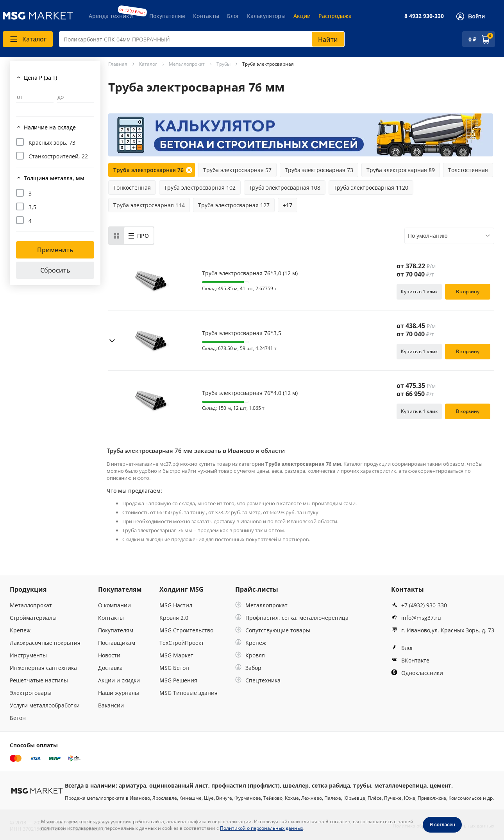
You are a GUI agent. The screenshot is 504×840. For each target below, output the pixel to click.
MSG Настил (176, 605)
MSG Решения (178, 680)
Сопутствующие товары (273, 630)
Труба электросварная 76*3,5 (242, 333)
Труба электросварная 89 (401, 170)
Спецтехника (258, 680)
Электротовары (31, 693)
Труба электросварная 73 (319, 170)
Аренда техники (111, 16)
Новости (109, 655)
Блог (233, 16)
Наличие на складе (50, 127)
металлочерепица (400, 785)
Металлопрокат (31, 605)
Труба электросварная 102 (200, 188)
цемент (441, 785)
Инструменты (28, 655)
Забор (248, 668)
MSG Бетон (174, 668)
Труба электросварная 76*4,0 (250, 393)
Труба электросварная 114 (149, 205)
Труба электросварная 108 (285, 188)
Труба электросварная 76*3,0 (250, 273)
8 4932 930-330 (424, 16)
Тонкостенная (132, 188)
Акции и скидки (119, 680)
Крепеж (20, 630)
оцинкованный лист (179, 785)
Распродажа (335, 16)
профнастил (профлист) (246, 785)
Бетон (18, 718)
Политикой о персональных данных (262, 828)
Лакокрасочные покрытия (45, 643)
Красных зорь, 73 (52, 143)
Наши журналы (119, 693)
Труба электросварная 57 (237, 170)
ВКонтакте (410, 660)
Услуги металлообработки (45, 705)
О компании (114, 605)
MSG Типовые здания (189, 693)
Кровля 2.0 (174, 618)
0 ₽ (472, 39)
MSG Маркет (176, 655)
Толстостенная (468, 170)
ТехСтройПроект (182, 643)
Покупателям (167, 16)
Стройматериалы (33, 618)
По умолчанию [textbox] (428, 236)
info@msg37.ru (416, 618)
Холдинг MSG (181, 589)
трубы (362, 785)
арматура (132, 785)
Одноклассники (417, 673)
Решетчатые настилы (39, 680)
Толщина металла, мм (54, 178)
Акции (302, 16)
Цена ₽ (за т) (40, 78)
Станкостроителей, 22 (58, 156)
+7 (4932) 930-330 (419, 605)
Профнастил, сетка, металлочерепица (292, 618)
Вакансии (111, 705)
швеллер (296, 785)
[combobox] (202, 39)
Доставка (110, 668)
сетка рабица (331, 785)
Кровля (250, 655)
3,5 (32, 207)
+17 (288, 205)
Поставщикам (117, 643)
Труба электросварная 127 (234, 205)
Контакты (206, 16)
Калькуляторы (266, 16)
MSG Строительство (186, 630)
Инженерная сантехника (43, 668)
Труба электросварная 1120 (371, 188)
